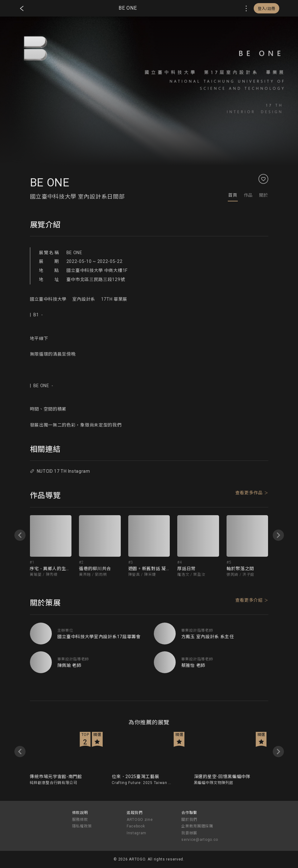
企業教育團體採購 (197, 826)
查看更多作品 (249, 493)
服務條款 (80, 820)
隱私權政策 (82, 826)
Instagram (137, 833)
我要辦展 (189, 833)
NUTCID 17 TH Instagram (60, 471)
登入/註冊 (266, 9)
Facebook (136, 826)
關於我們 (189, 820)
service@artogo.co (200, 840)
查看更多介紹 (249, 600)
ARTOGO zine (140, 820)
